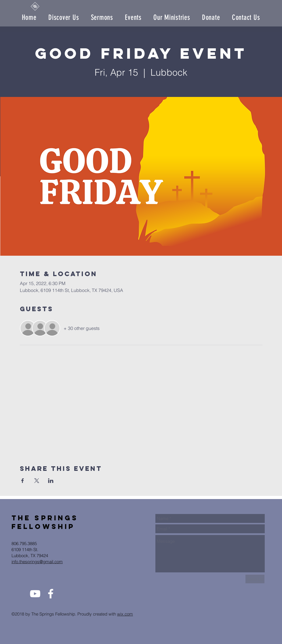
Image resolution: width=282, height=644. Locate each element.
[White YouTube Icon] (35, 594)
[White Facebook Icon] (51, 594)
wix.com (125, 614)
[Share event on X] (37, 481)
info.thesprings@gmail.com (37, 562)
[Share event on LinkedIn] (51, 481)
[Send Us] (255, 579)
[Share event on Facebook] (23, 481)
